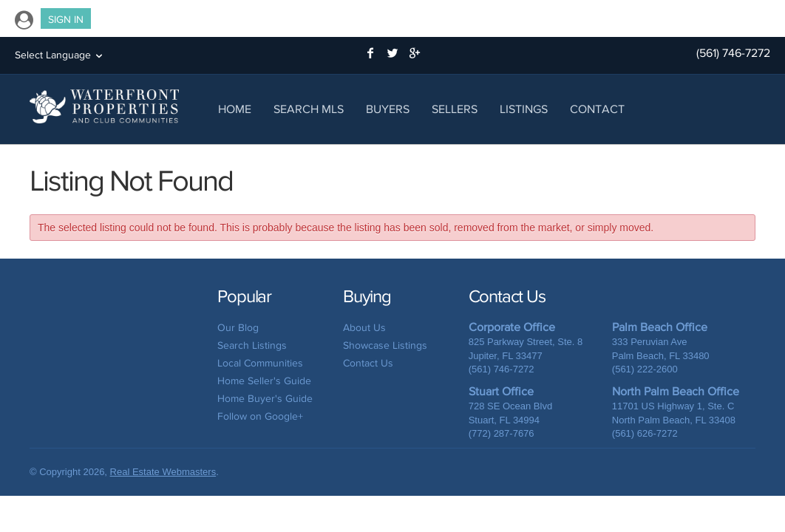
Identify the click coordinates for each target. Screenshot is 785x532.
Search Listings (252, 345)
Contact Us (368, 363)
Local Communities (260, 363)
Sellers (455, 109)
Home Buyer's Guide (265, 399)
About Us (364, 328)
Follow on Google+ (260, 416)
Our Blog (238, 328)
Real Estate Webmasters (163, 472)
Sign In (66, 20)
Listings (524, 109)
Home (235, 109)
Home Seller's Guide (264, 381)
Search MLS (309, 109)
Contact (597, 109)
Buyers (388, 109)
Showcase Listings (385, 345)
